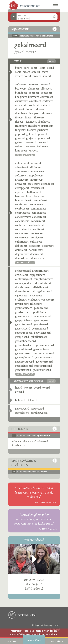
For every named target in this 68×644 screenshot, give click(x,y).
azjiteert (20, 192)
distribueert (41, 287)
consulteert (37, 229)
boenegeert (40, 196)
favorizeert (22, 304)
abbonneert (22, 163)
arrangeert (22, 180)
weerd (46, 388)
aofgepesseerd (23, 271)
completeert (23, 213)
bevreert (33, 84)
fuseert (31, 130)
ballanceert (34, 192)
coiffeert (48, 101)
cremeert (21, 105)
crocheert (34, 105)
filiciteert (36, 304)
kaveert (33, 151)
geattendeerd (40, 329)
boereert (34, 93)
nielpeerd (32, 400)
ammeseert (22, 171)
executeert (48, 300)
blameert (33, 89)
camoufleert (40, 200)
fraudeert (34, 126)
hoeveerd (43, 142)
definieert (21, 250)
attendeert (48, 184)
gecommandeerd (44, 353)
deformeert (36, 250)
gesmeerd (44, 138)
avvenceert (37, 188)
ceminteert (22, 204)
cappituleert (37, 275)
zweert (47, 76)
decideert (35, 246)
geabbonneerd (24, 308)
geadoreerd (41, 308)
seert (18, 72)
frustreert (47, 126)
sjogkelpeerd (22, 413)
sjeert (26, 72)
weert (28, 76)
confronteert (37, 225)
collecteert (37, 204)
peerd (50, 68)
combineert (22, 209)
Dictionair (11, 641)
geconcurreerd (43, 366)
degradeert (22, 254)
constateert (22, 229)
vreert (19, 76)
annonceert (37, 171)
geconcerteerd (44, 362)
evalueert (21, 300)
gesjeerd (31, 138)
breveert (33, 97)
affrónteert (36, 167)
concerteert (39, 217)
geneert (42, 134)
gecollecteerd (41, 349)
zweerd (37, 76)
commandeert (39, 209)
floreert (20, 122)
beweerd (45, 84)
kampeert (21, 151)
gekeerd (31, 134)
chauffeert (21, 101)
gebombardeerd (25, 345)
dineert (20, 109)
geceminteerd (23, 349)
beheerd (20, 400)
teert (45, 72)
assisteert (34, 184)
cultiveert (36, 242)
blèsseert (46, 89)
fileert (29, 117)
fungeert (20, 130)
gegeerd (20, 134)
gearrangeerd (42, 320)
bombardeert (23, 200)
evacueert (36, 295)
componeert (39, 213)
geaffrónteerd (41, 312)
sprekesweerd (39, 413)
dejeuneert (37, 254)
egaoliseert (22, 295)
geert (34, 68)
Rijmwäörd (34, 641)
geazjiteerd (22, 337)
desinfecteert (43, 283)
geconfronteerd (42, 370)
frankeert (44, 122)
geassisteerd (23, 329)
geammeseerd (24, 316)
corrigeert (37, 237)
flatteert (39, 117)
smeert (36, 72)
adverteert (22, 167)
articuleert (22, 275)
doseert (41, 109)
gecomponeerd (44, 357)
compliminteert (43, 279)
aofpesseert (21, 176)
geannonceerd (42, 316)
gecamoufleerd (45, 345)
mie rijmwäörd (25, 155)
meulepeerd (37, 409)
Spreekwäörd (57, 641)
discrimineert (23, 287)
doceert (30, 109)
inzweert (30, 146)
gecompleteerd (24, 357)
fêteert (19, 117)
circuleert (35, 101)
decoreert (48, 246)
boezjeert (21, 97)
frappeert (21, 126)
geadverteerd (23, 312)
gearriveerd (41, 324)
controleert (38, 233)
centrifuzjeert (24, 279)
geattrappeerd (24, 333)
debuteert (21, 246)
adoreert (36, 163)
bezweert (21, 89)
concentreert (23, 217)
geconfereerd (23, 370)
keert (42, 68)
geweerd (31, 142)
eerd (27, 68)
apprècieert (36, 176)
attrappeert (22, 188)
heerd (19, 388)
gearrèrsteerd (24, 324)
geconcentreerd (25, 362)
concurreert (38, 221)
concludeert (22, 221)
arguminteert (40, 271)
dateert (45, 105)
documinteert (23, 291)
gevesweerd (22, 409)
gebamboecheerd (25, 341)
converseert (22, 237)
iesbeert (20, 146)
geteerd (20, 142)
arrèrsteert (37, 180)
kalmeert (42, 146)
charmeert (47, 97)
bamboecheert (24, 196)
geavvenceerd (42, 333)
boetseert (46, 93)
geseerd (20, 138)
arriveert (21, 184)
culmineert (22, 242)
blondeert (21, 93)
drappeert (35, 113)
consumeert (22, 233)
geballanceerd (39, 337)
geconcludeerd (24, 366)
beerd (19, 68)
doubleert (21, 113)
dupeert (47, 113)
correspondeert (24, 283)
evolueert (34, 300)
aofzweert (21, 84)
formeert (31, 122)
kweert (28, 388)
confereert (21, 225)
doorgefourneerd (43, 291)
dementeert (38, 258)
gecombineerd (24, 353)
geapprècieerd (24, 320)
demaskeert (22, 258)
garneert (42, 130)
